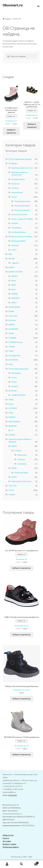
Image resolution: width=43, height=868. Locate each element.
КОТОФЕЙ (13, 408)
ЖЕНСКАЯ (13, 391)
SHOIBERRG (13, 329)
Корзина (34, 862)
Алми (11, 364)
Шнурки (15, 386)
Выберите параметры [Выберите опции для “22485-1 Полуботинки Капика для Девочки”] (22, 635)
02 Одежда (13, 163)
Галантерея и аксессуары (19, 369)
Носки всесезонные (22, 201)
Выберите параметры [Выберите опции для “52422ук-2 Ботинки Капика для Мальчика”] (22, 699)
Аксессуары (16, 373)
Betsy (14, 281)
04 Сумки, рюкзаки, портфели (21, 236)
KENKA (11, 311)
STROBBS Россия (15, 342)
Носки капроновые (22, 206)
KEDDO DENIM (14, 307)
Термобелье (16, 228)
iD (12, 430)
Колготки (15, 184)
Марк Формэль (14, 421)
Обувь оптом (8, 835)
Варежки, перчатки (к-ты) (22, 168)
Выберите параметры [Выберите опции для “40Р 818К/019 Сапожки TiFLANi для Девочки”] (22, 754)
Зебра (11, 399)
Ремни (14, 382)
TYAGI (11, 351)
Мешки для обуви (18, 241)
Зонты (14, 377)
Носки (14, 197)
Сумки (14, 250)
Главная (8, 19)
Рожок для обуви (21, 473)
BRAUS (14, 446)
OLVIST (14, 477)
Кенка (11, 404)
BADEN (14, 276)
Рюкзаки (15, 245)
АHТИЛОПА (13, 360)
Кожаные (21, 459)
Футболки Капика (19, 232)
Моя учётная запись (7, 864)
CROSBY (15, 294)
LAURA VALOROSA (19, 395)
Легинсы (15, 188)
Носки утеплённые (22, 210)
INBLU (14, 303)
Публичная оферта (11, 847)
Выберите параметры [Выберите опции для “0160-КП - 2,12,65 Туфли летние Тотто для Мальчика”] (32, 126)
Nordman (12, 320)
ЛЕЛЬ (11, 413)
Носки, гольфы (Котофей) (22, 219)
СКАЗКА (12, 435)
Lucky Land (13, 316)
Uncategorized (14, 355)
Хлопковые (22, 464)
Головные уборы (18, 179)
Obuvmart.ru (13, 5)
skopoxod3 (12, 795)
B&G (10, 254)
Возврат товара (9, 844)
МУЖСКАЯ (13, 426)
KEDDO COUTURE (15, 272)
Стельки (18, 451)
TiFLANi (12, 347)
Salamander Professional (21, 481)
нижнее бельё (17, 192)
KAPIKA (12, 259)
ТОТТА (11, 490)
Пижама (15, 223)
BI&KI (14, 285)
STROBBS (12, 338)
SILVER (11, 333)
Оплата (6, 838)
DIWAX (14, 468)
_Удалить (15, 263)
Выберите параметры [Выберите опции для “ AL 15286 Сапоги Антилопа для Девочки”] (11, 131)
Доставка (7, 841)
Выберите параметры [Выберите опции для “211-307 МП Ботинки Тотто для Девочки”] (22, 568)
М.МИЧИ (12, 417)
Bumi (14, 289)
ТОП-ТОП (12, 486)
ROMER (11, 325)
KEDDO (11, 267)
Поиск (21, 864)
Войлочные (22, 455)
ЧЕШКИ (12, 495)
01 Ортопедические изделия (20, 159)
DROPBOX (15, 298)
